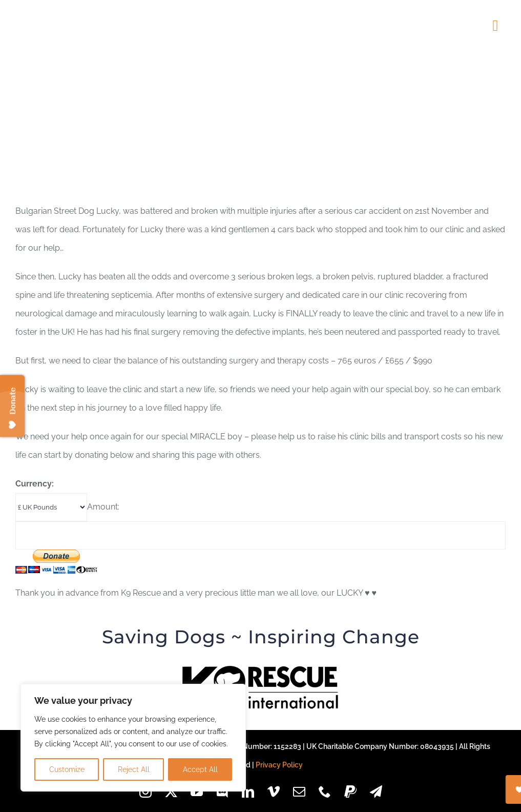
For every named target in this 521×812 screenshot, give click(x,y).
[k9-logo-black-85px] (261, 670)
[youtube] (197, 791)
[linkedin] (248, 791)
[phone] (325, 791)
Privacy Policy (279, 765)
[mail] (299, 791)
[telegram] (376, 791)
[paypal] (350, 791)
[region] (133, 738)
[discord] (222, 791)
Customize (67, 769)
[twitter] (171, 791)
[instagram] (145, 791)
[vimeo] (274, 791)
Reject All (134, 769)
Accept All (200, 769)
